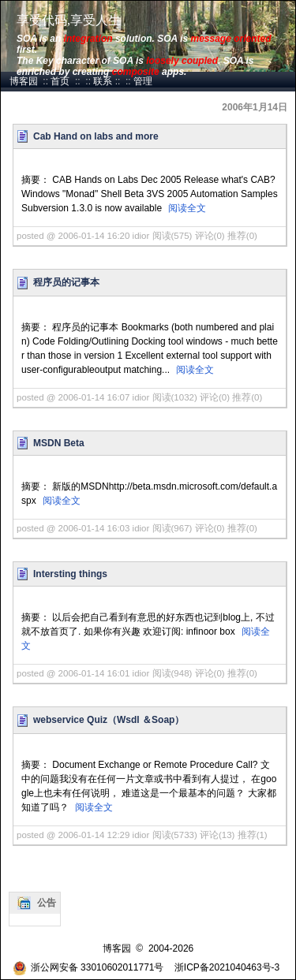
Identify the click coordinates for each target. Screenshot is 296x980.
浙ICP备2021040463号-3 (227, 967)
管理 (143, 81)
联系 (103, 81)
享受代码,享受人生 (69, 20)
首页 (60, 81)
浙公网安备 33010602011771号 (88, 967)
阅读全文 (187, 208)
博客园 (24, 81)
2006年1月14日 (255, 107)
